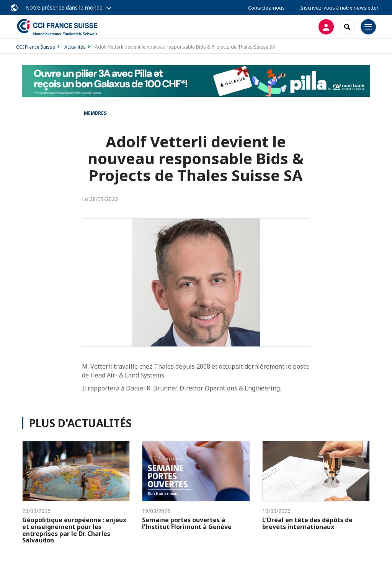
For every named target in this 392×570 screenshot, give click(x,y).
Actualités (75, 47)
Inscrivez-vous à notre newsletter (339, 8)
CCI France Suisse (36, 47)
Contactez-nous (266, 8)
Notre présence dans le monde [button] (64, 7)
